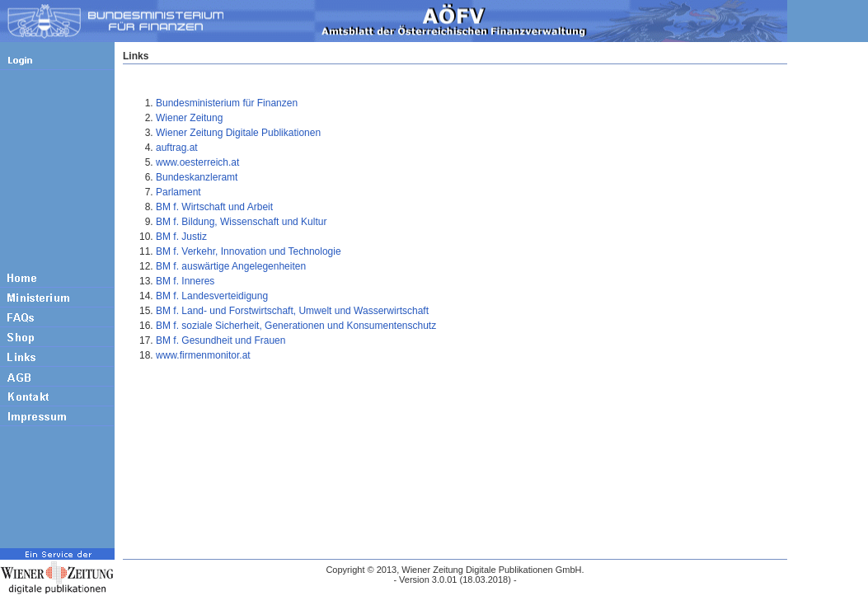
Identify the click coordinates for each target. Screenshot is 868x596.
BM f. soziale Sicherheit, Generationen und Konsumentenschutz (296, 326)
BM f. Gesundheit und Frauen (221, 340)
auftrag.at (177, 148)
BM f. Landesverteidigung (212, 296)
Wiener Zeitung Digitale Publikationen (238, 133)
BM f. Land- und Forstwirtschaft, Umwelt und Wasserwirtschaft (292, 311)
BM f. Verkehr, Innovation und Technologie (249, 251)
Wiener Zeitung (189, 118)
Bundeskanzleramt (197, 177)
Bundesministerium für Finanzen (227, 103)
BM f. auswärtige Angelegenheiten (231, 266)
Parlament (178, 192)
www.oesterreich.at (197, 162)
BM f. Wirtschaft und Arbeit (214, 207)
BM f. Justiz (181, 237)
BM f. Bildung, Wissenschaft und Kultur (241, 222)
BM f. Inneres (185, 281)
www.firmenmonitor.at (203, 355)
